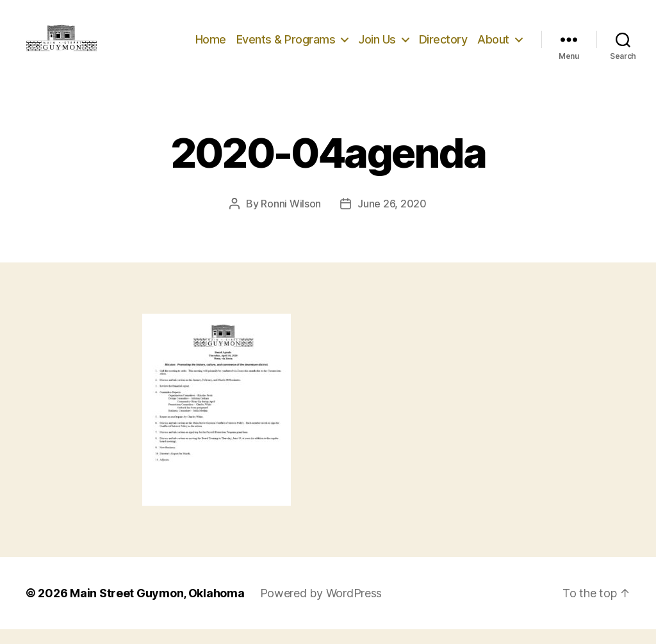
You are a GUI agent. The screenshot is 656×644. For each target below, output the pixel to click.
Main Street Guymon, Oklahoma (157, 608)
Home (211, 46)
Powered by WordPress (321, 608)
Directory (443, 46)
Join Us (377, 46)
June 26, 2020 (392, 218)
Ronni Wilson (291, 218)
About (493, 46)
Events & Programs (286, 46)
